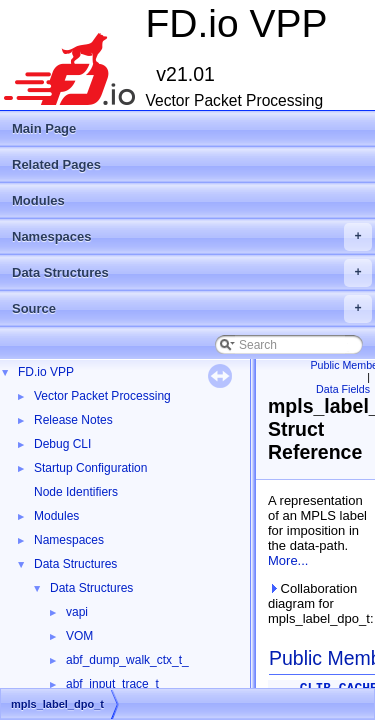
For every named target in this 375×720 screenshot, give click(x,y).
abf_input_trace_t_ (115, 684)
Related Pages (56, 164)
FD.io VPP (46, 372)
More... (288, 560)
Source (192, 309)
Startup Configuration (90, 468)
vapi (77, 612)
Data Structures (192, 273)
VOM (79, 636)
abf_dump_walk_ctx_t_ (127, 660)
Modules (38, 200)
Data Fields (343, 389)
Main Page (44, 128)
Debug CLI (62, 444)
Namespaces (192, 237)
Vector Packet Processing (102, 396)
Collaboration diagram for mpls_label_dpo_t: (317, 603)
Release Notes (73, 420)
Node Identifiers (76, 492)
